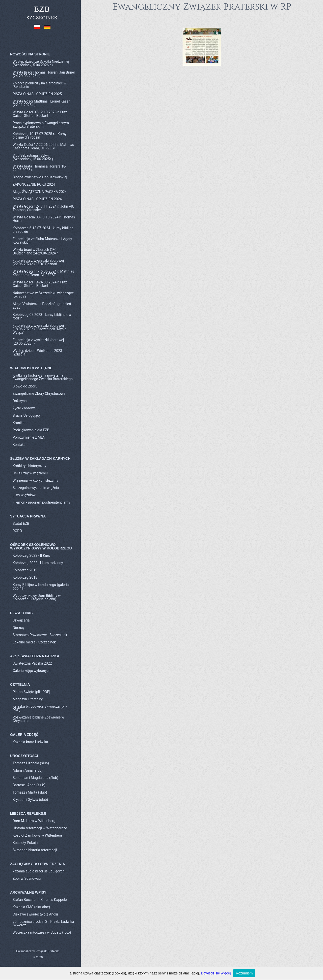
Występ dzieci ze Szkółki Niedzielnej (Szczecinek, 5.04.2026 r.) (41, 63)
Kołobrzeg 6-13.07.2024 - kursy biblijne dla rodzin (43, 230)
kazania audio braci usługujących (39, 871)
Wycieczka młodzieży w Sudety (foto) (42, 932)
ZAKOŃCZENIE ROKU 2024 (34, 184)
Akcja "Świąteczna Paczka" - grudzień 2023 (42, 306)
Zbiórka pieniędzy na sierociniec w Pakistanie (39, 85)
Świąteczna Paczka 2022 (32, 663)
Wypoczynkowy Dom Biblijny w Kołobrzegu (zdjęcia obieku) (37, 597)
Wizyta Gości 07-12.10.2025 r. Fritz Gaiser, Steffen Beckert (40, 114)
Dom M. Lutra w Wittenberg (34, 821)
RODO (17, 531)
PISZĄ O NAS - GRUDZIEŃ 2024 (37, 199)
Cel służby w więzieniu (30, 473)
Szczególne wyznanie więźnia (36, 488)
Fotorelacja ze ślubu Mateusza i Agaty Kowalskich (42, 241)
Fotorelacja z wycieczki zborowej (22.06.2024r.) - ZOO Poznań (38, 262)
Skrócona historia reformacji (35, 850)
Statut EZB (21, 524)
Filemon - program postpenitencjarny (41, 502)
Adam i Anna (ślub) (28, 770)
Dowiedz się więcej (216, 973)
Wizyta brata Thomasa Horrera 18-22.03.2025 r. (39, 168)
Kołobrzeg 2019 (25, 570)
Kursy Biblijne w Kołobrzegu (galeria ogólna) (41, 586)
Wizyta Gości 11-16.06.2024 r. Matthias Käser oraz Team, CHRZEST (43, 273)
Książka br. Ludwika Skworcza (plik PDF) (40, 708)
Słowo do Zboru (25, 386)
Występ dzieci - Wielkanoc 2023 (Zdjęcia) (37, 352)
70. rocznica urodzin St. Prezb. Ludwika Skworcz (43, 923)
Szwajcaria (21, 620)
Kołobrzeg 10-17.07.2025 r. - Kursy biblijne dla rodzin (39, 136)
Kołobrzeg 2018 (25, 577)
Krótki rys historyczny (29, 466)
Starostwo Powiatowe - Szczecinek (40, 635)
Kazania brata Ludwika (30, 742)
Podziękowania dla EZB (31, 430)
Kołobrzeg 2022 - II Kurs (31, 556)
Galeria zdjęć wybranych (32, 671)
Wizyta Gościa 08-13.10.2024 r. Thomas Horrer (44, 219)
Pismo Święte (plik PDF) (31, 692)
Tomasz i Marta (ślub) (30, 792)
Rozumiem (244, 973)
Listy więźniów (24, 495)
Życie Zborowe (24, 408)
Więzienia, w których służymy (35, 480)
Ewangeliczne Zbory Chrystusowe (39, 394)
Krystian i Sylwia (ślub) (30, 800)
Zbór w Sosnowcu (27, 878)
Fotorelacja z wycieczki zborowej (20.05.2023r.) (38, 342)
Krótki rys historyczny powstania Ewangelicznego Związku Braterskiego (43, 377)
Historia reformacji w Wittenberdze (40, 828)
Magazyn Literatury (28, 699)
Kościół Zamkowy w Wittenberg (37, 835)
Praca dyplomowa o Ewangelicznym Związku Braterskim (41, 125)
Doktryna (20, 401)
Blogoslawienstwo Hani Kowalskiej (40, 177)
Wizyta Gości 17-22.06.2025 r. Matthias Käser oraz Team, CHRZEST (43, 146)
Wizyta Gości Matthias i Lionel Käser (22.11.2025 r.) (41, 103)
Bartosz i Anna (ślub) (29, 785)
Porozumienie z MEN (29, 437)
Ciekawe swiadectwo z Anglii (35, 914)
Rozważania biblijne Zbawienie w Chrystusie (38, 719)
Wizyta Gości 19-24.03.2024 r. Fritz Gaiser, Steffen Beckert (40, 284)
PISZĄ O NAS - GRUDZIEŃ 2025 (37, 94)
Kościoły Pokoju (25, 843)
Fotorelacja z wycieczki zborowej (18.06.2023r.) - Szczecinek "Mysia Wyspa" (39, 329)
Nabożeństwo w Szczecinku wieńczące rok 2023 (43, 295)
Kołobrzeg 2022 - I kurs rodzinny (38, 563)
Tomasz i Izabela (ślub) (31, 763)
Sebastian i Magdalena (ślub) (35, 778)
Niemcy (19, 628)
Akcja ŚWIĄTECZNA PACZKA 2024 (40, 192)
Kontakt (19, 445)
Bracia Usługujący (27, 415)
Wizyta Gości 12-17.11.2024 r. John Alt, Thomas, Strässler (43, 208)
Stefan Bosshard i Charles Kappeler (40, 900)
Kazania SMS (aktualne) (31, 907)
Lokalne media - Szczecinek (34, 642)
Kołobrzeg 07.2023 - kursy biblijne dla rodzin (42, 316)
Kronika (19, 423)
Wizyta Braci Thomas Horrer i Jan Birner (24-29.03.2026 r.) (44, 74)
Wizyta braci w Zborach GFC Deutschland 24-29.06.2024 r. (36, 251)
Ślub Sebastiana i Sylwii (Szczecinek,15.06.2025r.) (33, 157)
